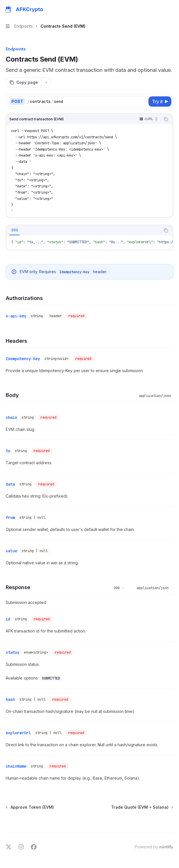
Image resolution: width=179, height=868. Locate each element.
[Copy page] (24, 82)
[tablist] (83, 230)
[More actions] (172, 9)
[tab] (15, 230)
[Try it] (160, 102)
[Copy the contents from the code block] (166, 119)
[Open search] (161, 9)
